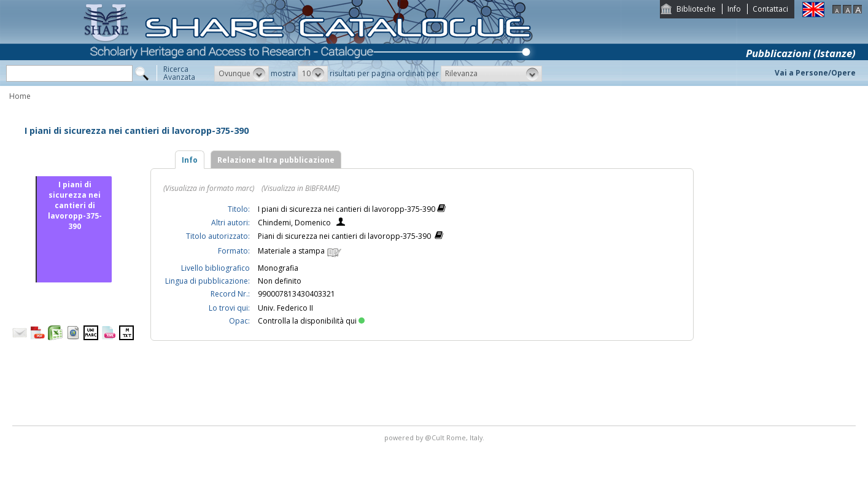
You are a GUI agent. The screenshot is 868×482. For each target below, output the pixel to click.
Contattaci (770, 9)
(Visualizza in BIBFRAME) (300, 188)
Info (734, 9)
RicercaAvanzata (179, 73)
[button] (242, 74)
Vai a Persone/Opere (815, 73)
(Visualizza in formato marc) (209, 188)
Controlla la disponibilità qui (311, 321)
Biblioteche (696, 9)
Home (20, 96)
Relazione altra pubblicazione (276, 160)
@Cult (436, 437)
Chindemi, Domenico (294, 223)
